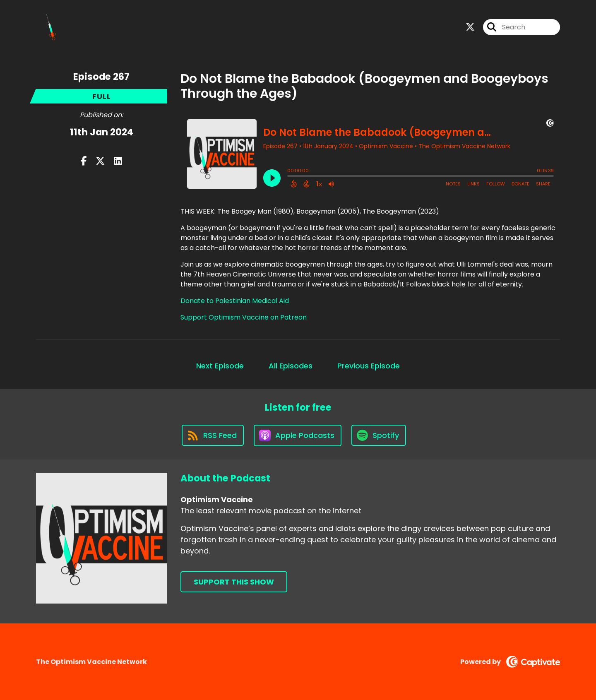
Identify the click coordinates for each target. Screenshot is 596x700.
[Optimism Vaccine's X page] (470, 27)
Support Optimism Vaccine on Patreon (244, 317)
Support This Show (234, 582)
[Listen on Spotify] (379, 435)
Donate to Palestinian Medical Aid (235, 301)
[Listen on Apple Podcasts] (298, 435)
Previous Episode (369, 366)
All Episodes (291, 366)
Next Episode (220, 366)
